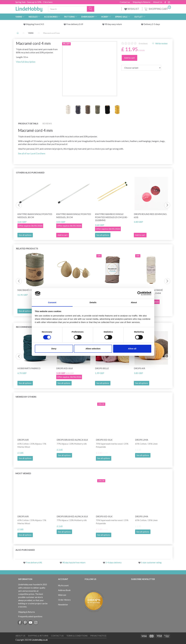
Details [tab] (93, 302)
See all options (25, 235)
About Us (158, 2)
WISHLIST (132, 9)
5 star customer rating (151, 562)
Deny (54, 349)
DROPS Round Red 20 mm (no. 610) (150, 216)
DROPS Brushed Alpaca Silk (72, 440)
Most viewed (23, 473)
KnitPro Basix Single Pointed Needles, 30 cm (35, 216)
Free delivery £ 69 (75, 24)
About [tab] (134, 302)
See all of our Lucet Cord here (32, 153)
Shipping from (33, 24)
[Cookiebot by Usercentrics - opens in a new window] (139, 293)
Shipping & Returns (142, 2)
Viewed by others (26, 397)
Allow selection (93, 349)
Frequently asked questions (30, 616)
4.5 (42, 24)
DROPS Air (139, 368)
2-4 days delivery (113, 562)
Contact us (125, 2)
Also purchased (25, 550)
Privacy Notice (98, 636)
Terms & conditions (77, 636)
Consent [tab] (52, 302)
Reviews (47, 123)
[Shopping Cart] (157, 9)
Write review (161, 43)
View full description (26, 62)
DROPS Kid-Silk (65, 368)
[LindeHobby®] (29, 8)
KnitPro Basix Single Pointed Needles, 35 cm (74, 216)
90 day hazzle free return (74, 562)
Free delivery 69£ (34, 562)
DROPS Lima (142, 440)
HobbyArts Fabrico (29, 368)
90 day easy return (113, 24)
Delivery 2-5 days (152, 24)
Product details (28, 123)
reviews (143, 43)
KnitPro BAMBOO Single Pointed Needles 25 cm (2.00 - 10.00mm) (112, 217)
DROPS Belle (102, 368)
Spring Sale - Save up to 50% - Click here (34, 2)
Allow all (132, 349)
